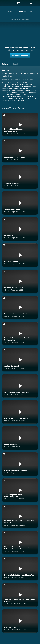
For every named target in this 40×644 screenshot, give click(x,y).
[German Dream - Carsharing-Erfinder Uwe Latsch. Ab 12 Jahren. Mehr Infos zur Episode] (20, 542)
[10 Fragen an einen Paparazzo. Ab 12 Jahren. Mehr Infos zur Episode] (20, 386)
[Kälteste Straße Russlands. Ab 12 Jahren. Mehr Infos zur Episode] (20, 464)
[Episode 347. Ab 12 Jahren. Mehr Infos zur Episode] (20, 229)
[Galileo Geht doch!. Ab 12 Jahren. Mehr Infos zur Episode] (20, 360)
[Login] (36, 3)
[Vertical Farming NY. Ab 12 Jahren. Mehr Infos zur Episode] (20, 177)
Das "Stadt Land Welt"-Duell (20, 12)
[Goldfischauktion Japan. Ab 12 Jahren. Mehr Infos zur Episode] (20, 151)
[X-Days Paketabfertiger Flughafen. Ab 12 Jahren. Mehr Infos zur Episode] (20, 569)
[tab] (5, 64)
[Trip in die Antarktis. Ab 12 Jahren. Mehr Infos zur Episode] (20, 203)
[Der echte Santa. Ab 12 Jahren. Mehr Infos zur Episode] (20, 255)
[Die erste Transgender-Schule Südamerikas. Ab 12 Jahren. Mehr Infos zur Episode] (20, 334)
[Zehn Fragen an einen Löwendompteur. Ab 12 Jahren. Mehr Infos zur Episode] (20, 490)
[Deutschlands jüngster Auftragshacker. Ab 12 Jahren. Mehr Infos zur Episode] (20, 125)
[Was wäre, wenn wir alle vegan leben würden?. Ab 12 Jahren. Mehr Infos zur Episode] (20, 595)
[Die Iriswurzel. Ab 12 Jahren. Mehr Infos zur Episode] (20, 621)
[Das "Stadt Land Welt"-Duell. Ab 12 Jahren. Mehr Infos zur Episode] (20, 412)
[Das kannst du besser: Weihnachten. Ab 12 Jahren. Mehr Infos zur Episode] (20, 307)
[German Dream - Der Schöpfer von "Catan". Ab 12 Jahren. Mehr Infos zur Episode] (20, 516)
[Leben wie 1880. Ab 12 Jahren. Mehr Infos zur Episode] (20, 438)
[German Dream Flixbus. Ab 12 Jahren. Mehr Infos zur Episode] (20, 281)
